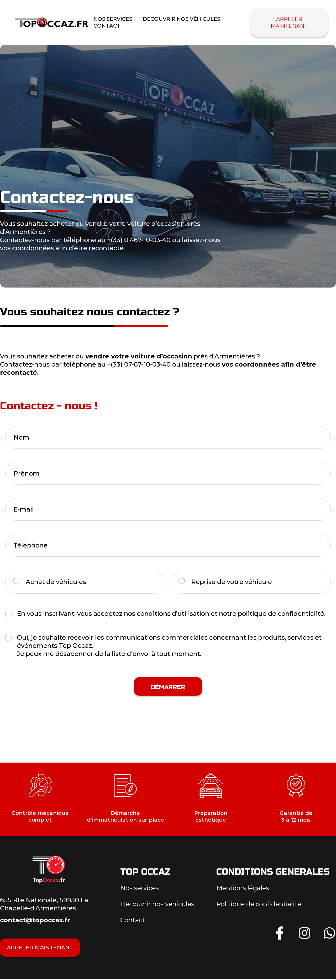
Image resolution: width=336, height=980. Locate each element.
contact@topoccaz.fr (35, 920)
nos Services (113, 19)
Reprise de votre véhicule (232, 582)
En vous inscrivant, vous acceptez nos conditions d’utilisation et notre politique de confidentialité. (171, 614)
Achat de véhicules (56, 582)
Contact (107, 26)
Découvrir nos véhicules (182, 19)
